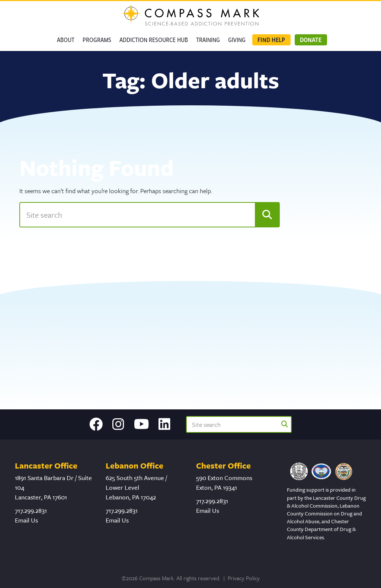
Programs (97, 40)
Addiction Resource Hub (154, 40)
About (66, 40)
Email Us (26, 520)
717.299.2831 (31, 510)
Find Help (271, 40)
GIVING (237, 40)
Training (208, 40)
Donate (311, 40)
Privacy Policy (244, 578)
